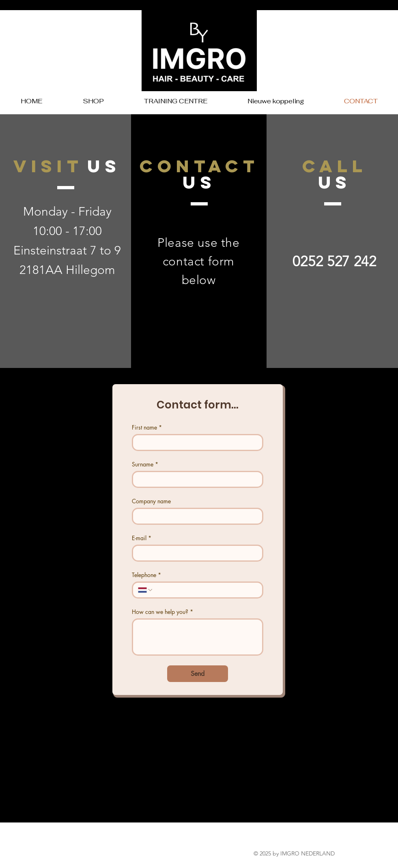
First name (147, 427)
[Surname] (195, 479)
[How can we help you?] (198, 637)
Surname (145, 464)
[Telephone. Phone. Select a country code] (146, 590)
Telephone (146, 575)
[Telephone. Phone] (205, 590)
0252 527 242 (334, 261)
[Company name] (195, 516)
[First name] (195, 443)
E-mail (142, 538)
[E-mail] (195, 553)
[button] (93, 101)
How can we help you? (162, 612)
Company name (151, 501)
